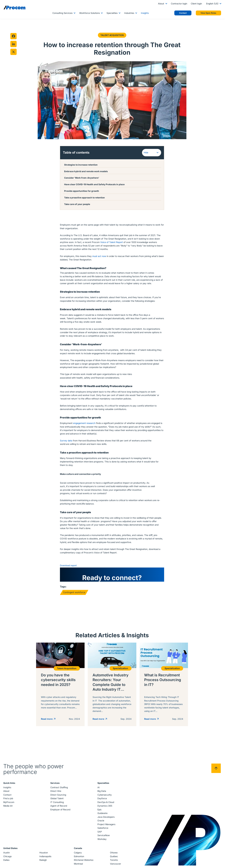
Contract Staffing (59, 789)
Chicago (8, 858)
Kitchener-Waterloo (84, 862)
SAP (99, 834)
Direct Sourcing (58, 797)
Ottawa (114, 855)
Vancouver (115, 866)
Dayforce (102, 800)
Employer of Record (60, 812)
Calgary (78, 855)
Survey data (66, 440)
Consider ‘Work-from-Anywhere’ (82, 178)
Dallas (7, 862)
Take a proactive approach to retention (85, 197)
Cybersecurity (104, 797)
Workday (102, 841)
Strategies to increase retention (81, 165)
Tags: (63, 586)
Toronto (114, 862)
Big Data (102, 793)
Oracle (101, 823)
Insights (145, 13)
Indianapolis (46, 858)
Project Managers (106, 826)
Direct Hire (56, 793)
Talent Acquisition (112, 35)
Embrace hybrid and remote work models (86, 171)
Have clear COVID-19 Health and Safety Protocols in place (95, 184)
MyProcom (9, 804)
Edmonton (79, 858)
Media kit (8, 808)
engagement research (84, 423)
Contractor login (179, 4)
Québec (114, 858)
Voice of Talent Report (112, 242)
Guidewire (102, 815)
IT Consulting (57, 804)
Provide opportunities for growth (82, 191)
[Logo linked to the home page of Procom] (15, 8)
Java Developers (106, 819)
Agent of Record (59, 808)
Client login (196, 4)
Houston (44, 855)
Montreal (78, 866)
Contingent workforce (74, 592)
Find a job (8, 800)
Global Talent (57, 800)
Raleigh (43, 862)
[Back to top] (216, 770)
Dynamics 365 (105, 808)
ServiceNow (103, 837)
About (161, 4)
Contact (8, 797)
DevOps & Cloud (106, 804)
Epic (99, 812)
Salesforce (103, 830)
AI (98, 789)
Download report (68, 565)
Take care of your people (77, 204)
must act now (99, 256)
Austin (7, 855)
